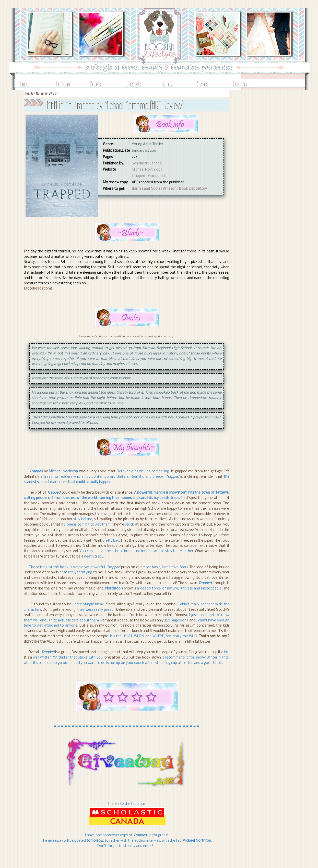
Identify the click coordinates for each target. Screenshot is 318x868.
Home (23, 84)
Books (95, 84)
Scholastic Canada (147, 164)
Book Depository (193, 189)
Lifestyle (133, 84)
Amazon (170, 189)
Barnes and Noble (146, 189)
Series (203, 84)
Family (167, 84)
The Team (63, 84)
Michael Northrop (146, 170)
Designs (240, 84)
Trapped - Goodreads (149, 176)
